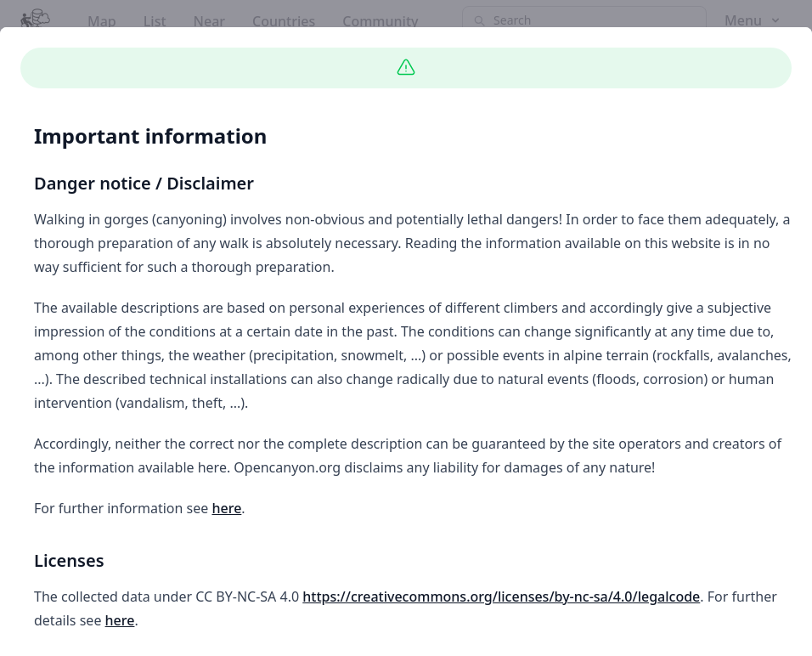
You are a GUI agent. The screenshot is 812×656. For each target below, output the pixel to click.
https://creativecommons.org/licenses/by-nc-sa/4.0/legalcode (501, 597)
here (226, 508)
